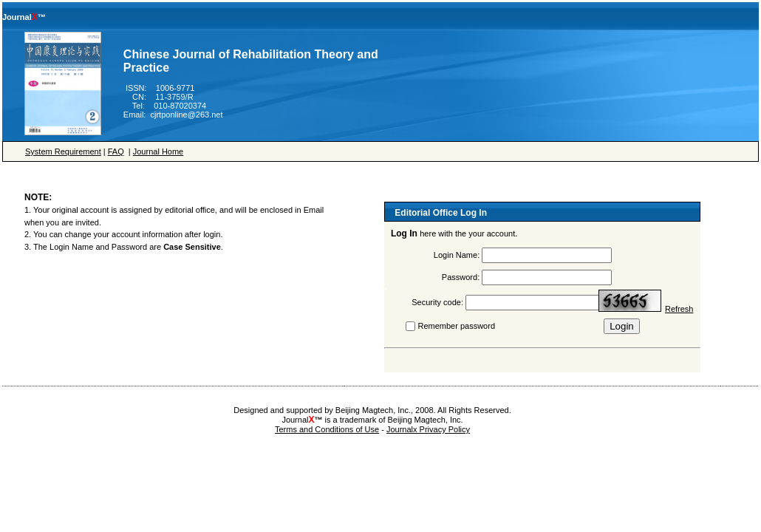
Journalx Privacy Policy (428, 429)
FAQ (116, 151)
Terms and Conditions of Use (327, 429)
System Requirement (63, 151)
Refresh (679, 309)
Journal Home (158, 151)
